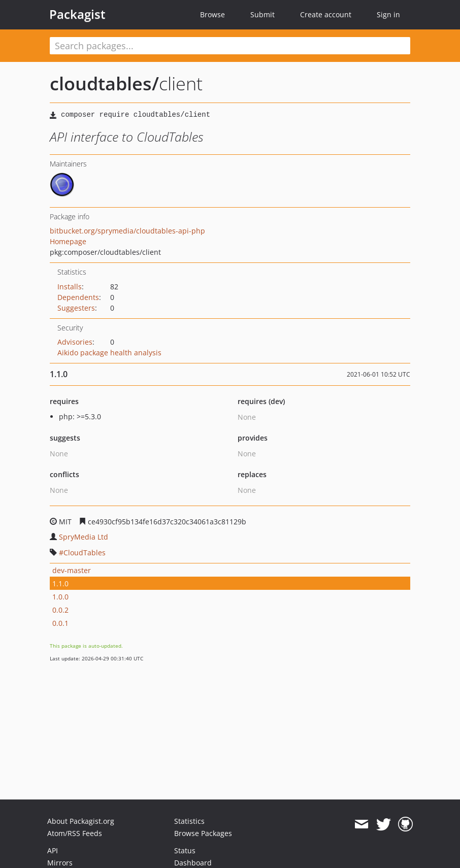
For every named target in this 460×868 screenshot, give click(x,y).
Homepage (68, 241)
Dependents (78, 297)
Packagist (77, 14)
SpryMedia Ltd (84, 537)
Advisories (75, 342)
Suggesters (76, 308)
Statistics (189, 821)
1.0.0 (60, 597)
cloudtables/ (104, 84)
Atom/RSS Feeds (75, 833)
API (53, 850)
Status (185, 850)
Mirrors (60, 863)
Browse (212, 14)
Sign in (388, 14)
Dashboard (193, 863)
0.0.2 (60, 610)
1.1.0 (60, 583)
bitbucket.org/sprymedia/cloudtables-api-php (127, 231)
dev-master (72, 570)
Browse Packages (203, 833)
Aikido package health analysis (109, 353)
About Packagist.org (81, 821)
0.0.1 (60, 623)
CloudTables (85, 553)
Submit (262, 14)
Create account (326, 14)
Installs (70, 287)
